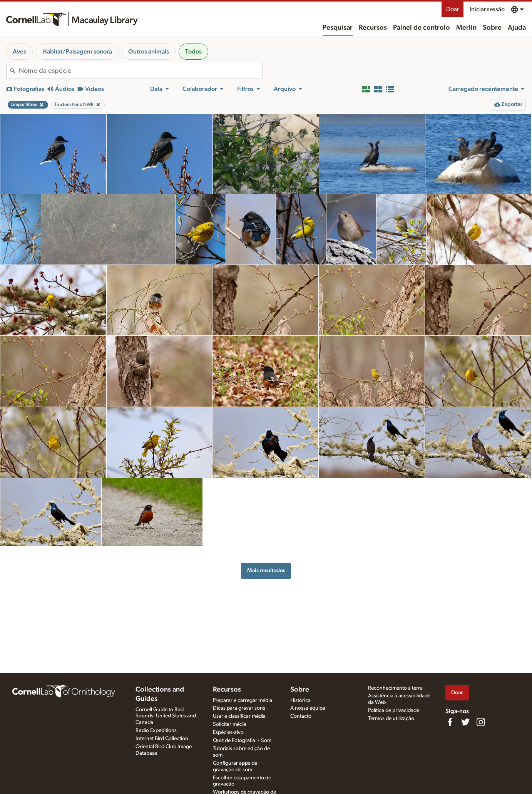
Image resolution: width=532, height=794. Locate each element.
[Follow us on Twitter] (465, 722)
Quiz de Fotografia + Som (242, 740)
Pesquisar (338, 28)
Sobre (492, 28)
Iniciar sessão (487, 9)
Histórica (300, 700)
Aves (19, 52)
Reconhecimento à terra (395, 688)
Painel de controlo (422, 28)
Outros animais (149, 52)
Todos (193, 52)
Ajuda (517, 28)
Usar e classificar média (239, 716)
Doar (453, 9)
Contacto (301, 716)
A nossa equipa (308, 708)
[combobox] (141, 71)
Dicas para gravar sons (239, 708)
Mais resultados (266, 570)
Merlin (466, 28)
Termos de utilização (391, 719)
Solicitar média (230, 724)
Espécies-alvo (228, 732)
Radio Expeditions (156, 730)
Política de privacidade (394, 710)
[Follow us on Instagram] (481, 722)
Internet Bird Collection (162, 739)
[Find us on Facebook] (450, 722)
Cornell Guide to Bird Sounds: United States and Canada (166, 716)
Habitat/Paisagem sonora (77, 52)
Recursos (373, 28)
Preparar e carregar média (243, 700)
